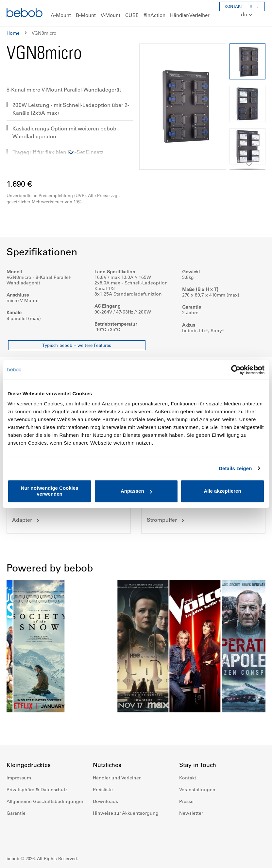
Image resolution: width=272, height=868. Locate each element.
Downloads (105, 801)
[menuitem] (61, 16)
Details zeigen (235, 468)
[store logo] (25, 14)
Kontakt (188, 778)
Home (13, 33)
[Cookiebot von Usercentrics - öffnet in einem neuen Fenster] (236, 370)
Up (255, 858)
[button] (247, 15)
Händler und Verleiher (117, 778)
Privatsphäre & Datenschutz (37, 790)
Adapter (22, 520)
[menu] (136, 13)
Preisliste (103, 790)
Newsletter (191, 813)
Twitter (228, 833)
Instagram (199, 833)
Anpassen (136, 491)
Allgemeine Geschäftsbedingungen (46, 801)
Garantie (16, 813)
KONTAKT (234, 6)
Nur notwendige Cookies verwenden (50, 491)
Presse (186, 801)
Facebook (184, 833)
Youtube (213, 833)
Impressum (19, 778)
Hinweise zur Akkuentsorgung (126, 813)
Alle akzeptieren (222, 491)
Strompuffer (162, 520)
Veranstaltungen (197, 790)
